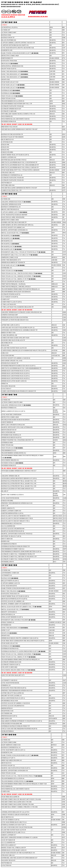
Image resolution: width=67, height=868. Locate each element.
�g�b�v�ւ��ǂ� (8, 17)
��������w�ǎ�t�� (38, 16)
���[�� (21, 15)
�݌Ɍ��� (14, 15)
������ (6, 15)
